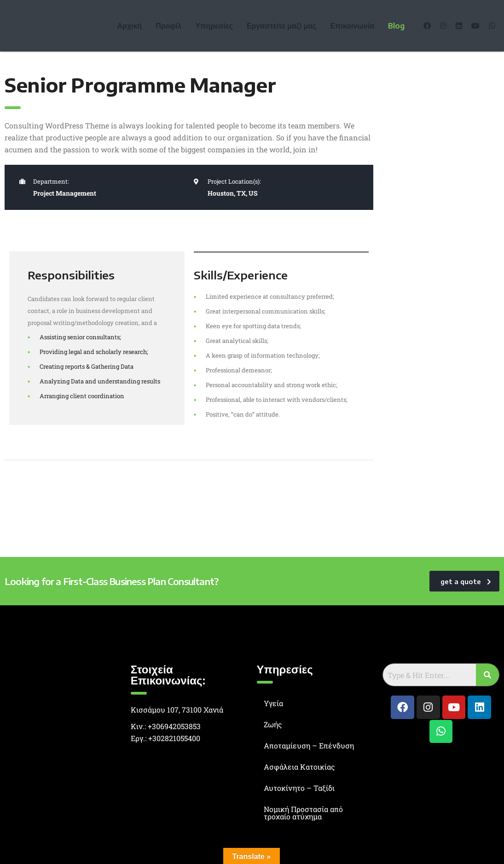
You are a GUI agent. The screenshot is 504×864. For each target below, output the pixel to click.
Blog (396, 26)
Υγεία (273, 703)
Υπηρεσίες (214, 26)
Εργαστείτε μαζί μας (282, 26)
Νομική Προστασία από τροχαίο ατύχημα (303, 813)
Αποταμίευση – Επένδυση (309, 745)
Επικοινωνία (352, 26)
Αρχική (130, 26)
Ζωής (273, 724)
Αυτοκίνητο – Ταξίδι (299, 788)
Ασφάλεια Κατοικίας (299, 767)
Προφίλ (168, 26)
